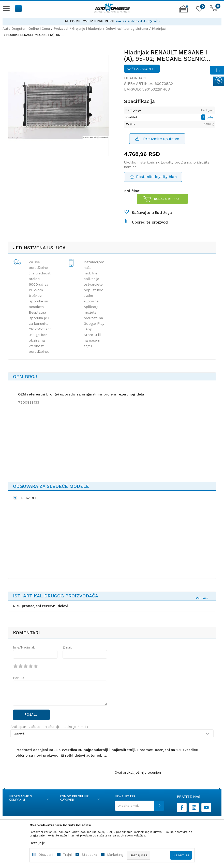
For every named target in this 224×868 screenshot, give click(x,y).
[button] (19, 8)
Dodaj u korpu (166, 199)
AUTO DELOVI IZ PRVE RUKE (89, 21)
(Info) (210, 117)
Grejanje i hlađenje (87, 29)
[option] (112, 21)
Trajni (67, 855)
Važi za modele (142, 69)
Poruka (19, 678)
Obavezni (46, 855)
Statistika (89, 855)
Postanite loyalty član (156, 177)
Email (67, 647)
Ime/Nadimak (24, 647)
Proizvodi (61, 29)
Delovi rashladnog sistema (127, 29)
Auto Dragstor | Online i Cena (26, 29)
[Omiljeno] (199, 10)
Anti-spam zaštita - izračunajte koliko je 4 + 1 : (49, 727)
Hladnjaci (159, 29)
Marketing (115, 855)
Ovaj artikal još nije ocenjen (138, 772)
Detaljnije (37, 843)
